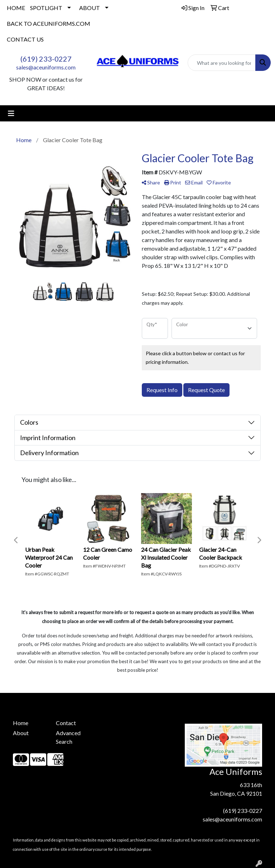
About (21, 733)
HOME (16, 8)
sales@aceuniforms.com (46, 67)
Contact (66, 723)
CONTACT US (25, 39)
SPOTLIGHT (46, 8)
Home (21, 723)
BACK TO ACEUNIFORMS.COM (49, 23)
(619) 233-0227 (46, 59)
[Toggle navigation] (11, 113)
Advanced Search (68, 737)
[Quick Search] (222, 63)
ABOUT (90, 8)
